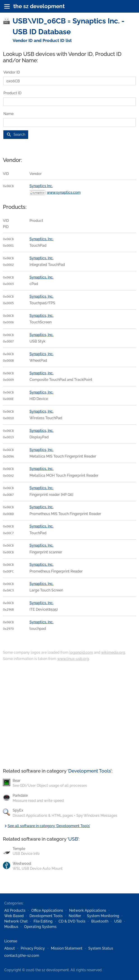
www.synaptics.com (64, 192)
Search (16, 135)
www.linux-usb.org (73, 659)
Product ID (12, 93)
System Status (101, 948)
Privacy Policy (33, 948)
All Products (15, 910)
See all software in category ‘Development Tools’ (47, 826)
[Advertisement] (69, 715)
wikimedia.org (113, 652)
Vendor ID (12, 72)
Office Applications (47, 910)
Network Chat (16, 921)
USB (73, 839)
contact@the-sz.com (22, 956)
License (11, 941)
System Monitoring (103, 916)
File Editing (43, 921)
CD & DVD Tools (72, 921)
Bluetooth (100, 921)
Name (8, 114)
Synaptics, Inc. (41, 239)
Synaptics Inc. (41, 186)
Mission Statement (67, 948)
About (10, 948)
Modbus (11, 927)
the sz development (39, 6)
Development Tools (89, 771)
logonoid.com (81, 652)
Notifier (75, 916)
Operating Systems (40, 927)
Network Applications (88, 910)
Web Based (14, 916)
